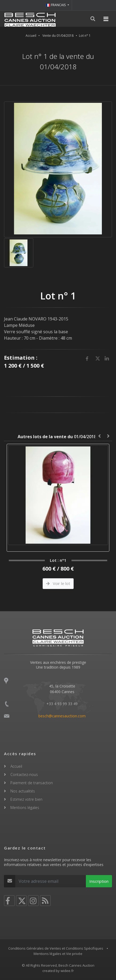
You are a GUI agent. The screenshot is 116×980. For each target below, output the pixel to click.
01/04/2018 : (58, 437)
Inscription (99, 881)
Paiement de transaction (32, 783)
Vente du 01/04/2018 (58, 36)
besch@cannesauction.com (62, 716)
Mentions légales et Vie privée (58, 954)
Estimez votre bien (26, 799)
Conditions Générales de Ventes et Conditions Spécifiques (56, 948)
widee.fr (67, 971)
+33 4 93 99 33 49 (62, 704)
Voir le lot (58, 583)
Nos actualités (23, 791)
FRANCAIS (56, 5)
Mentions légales (25, 808)
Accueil (31, 36)
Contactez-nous (24, 774)
